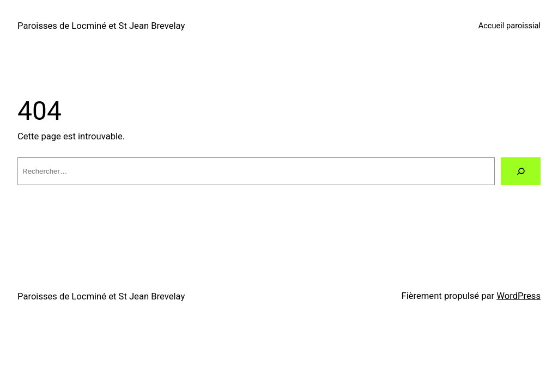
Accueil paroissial (510, 26)
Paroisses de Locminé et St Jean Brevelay (101, 26)
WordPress (518, 296)
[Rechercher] (521, 171)
